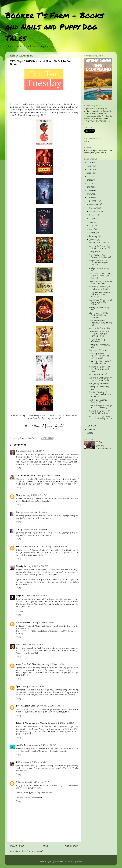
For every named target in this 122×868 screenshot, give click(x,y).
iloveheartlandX (23, 623)
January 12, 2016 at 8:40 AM (35, 495)
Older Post (72, 846)
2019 (89, 187)
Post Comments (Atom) (32, 851)
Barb (101, 442)
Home (45, 846)
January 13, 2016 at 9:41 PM (35, 762)
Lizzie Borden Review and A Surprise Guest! (100, 282)
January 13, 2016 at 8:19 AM (44, 745)
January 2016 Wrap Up (99, 243)
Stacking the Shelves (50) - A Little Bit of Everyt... (100, 288)
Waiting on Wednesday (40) (99, 269)
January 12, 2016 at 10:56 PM (62, 723)
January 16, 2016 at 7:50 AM (37, 782)
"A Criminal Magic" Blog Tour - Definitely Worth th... (100, 419)
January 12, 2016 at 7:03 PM (52, 706)
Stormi (19, 495)
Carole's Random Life (26, 476)
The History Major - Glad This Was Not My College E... (100, 302)
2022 (89, 177)
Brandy (20, 566)
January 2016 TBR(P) (98, 374)
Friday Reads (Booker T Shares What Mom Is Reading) (99, 294)
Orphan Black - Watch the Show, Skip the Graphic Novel (99, 334)
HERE (31, 107)
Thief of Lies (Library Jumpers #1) (98, 401)
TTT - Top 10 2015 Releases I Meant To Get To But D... (99, 356)
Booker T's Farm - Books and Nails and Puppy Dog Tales (54, 26)
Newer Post (17, 846)
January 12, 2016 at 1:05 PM (33, 645)
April (92, 229)
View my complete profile (103, 447)
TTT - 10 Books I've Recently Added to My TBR (100, 323)
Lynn (18, 686)
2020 (89, 184)
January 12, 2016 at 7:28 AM (48, 476)
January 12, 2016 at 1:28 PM (53, 664)
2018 (89, 191)
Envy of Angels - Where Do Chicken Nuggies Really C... (99, 263)
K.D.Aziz (19, 762)
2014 (89, 430)
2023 (89, 173)
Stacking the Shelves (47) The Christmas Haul (100, 412)
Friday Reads (95, 252)
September (94, 212)
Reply (19, 468)
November (94, 204)
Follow (87, 141)
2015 (89, 426)
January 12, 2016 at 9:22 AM (35, 512)
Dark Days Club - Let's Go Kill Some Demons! (100, 362)
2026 (89, 162)
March (93, 233)
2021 (89, 180)
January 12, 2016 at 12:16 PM (43, 623)
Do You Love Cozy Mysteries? (97, 340)
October (93, 208)
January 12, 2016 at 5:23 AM (32, 451)
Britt (18, 645)
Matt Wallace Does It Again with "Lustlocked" (100, 256)
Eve (18, 451)
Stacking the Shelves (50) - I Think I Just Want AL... (100, 247)
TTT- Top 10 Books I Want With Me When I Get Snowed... (100, 276)
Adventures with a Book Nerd (30, 547)
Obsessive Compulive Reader (29, 798)
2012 (89, 433)
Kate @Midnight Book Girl (28, 706)
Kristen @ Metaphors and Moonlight (32, 723)
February (94, 236)
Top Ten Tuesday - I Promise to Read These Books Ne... (100, 394)
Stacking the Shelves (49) (99, 328)
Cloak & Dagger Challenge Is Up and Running (100, 406)
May (91, 226)
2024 (89, 170)
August (93, 215)
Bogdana (20, 596)
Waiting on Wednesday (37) (99, 388)
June (91, 222)
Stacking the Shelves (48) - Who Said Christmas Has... (100, 369)
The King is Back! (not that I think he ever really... (100, 379)
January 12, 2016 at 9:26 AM (56, 547)
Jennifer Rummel (24, 745)
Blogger (80, 861)
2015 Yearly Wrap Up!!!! (99, 383)
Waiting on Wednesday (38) (99, 346)
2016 (89, 198)
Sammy (19, 512)
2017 (89, 194)
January (93, 240)
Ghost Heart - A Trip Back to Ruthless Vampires (98, 315)
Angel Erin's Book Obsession (28, 664)
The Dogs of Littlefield (99, 350)
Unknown (20, 782)
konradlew (59, 861)
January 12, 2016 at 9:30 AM (36, 566)
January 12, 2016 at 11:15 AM (37, 596)
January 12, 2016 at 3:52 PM (33, 686)
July (91, 219)
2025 (89, 166)
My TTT (20, 611)
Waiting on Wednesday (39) (99, 309)
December (94, 201)
